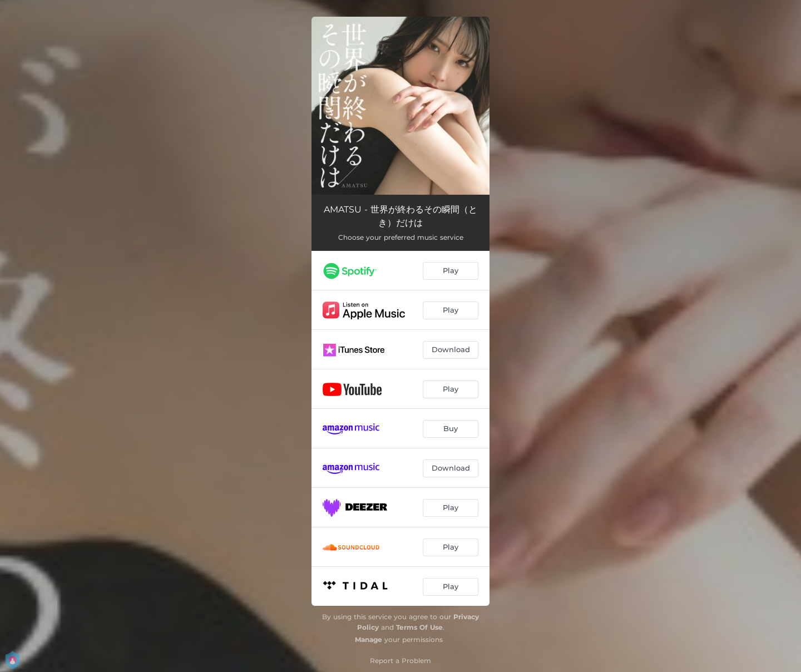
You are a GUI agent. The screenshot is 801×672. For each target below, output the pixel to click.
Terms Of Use (419, 627)
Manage (369, 639)
